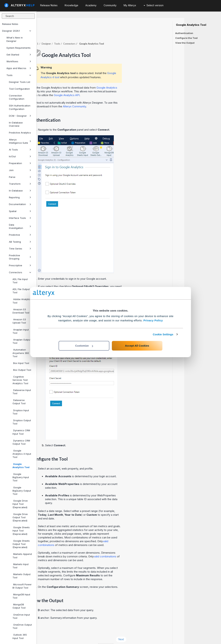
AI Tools (20, 150)
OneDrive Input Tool (21, 616)
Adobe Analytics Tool (22, 301)
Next (158, 629)
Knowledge (71, 5)
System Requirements (18, 48)
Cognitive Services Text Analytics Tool (20, 380)
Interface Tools (20, 218)
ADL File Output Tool (21, 291)
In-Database (20, 191)
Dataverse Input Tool (22, 392)
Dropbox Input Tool (21, 412)
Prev (47, 629)
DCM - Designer (20, 116)
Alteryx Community (111, 97)
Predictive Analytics (20, 133)
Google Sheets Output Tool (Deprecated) (21, 544)
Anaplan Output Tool (22, 341)
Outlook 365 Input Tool (20, 636)
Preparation (20, 163)
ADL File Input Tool (20, 281)
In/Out (20, 156)
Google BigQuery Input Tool (21, 477)
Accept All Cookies (137, 346)
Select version (154, 5)
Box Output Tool (22, 370)
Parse (20, 177)
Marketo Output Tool (22, 576)
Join (20, 170)
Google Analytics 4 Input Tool (22, 454)
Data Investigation (20, 226)
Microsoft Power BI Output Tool (22, 586)
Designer (83, 34)
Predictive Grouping (20, 257)
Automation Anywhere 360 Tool (21, 353)
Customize (84, 346)
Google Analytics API (103, 85)
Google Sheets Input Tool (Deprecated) (21, 531)
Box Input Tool (21, 363)
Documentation (20, 204)
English (143, 637)
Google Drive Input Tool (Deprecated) (20, 504)
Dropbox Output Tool (22, 422)
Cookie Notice (87, 637)
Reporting (20, 197)
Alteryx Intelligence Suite (20, 141)
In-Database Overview (16, 124)
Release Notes (10, 24)
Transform (20, 184)
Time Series (20, 249)
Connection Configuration (17, 97)
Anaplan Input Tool (21, 331)
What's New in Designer (15, 39)
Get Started (19, 55)
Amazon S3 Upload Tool (19, 321)
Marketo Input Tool (21, 566)
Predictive (20, 235)
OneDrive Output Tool (22, 626)
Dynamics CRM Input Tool (21, 432)
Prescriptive (20, 265)
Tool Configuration (19, 89)
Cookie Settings (163, 334)
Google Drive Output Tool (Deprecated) (20, 517)
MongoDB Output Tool (19, 606)
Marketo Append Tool (22, 556)
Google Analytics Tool (21, 466)
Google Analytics (144, 78)
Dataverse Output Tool (19, 402)
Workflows (19, 61)
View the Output (185, 43)
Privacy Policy (153, 320)
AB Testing (20, 242)
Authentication (184, 33)
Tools (19, 75)
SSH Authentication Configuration (20, 107)
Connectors (20, 272)
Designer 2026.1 (17, 31)
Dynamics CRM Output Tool (21, 442)
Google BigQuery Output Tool (22, 491)
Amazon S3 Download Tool (21, 311)
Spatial (20, 211)
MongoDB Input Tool (21, 596)
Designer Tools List (20, 82)
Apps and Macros (19, 68)
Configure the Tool (186, 38)
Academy (91, 5)
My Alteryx (130, 5)
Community (110, 5)
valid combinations (142, 547)
